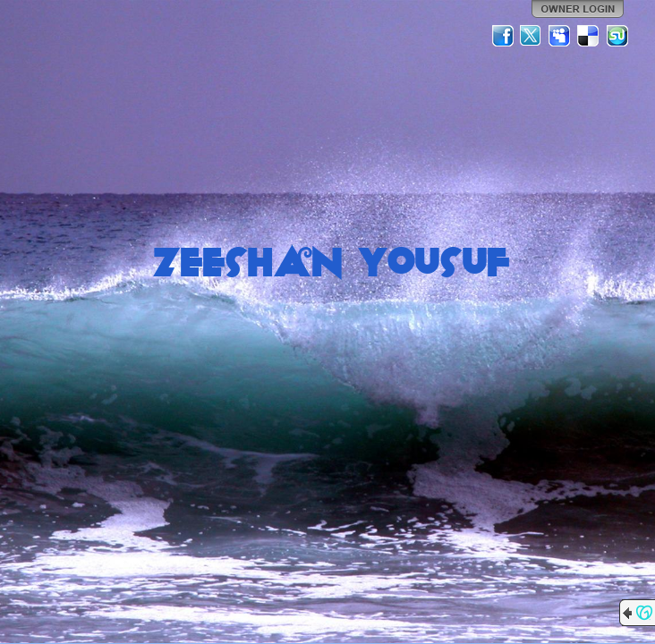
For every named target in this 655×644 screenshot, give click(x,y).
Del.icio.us (589, 36)
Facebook (503, 36)
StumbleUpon (617, 36)
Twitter (532, 36)
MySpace (560, 36)
